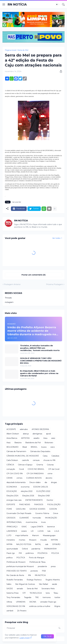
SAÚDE (10, 589)
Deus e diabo (35, 482)
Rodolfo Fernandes (15, 580)
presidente (42, 566)
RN (29, 575)
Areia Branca (12, 438)
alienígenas (37, 434)
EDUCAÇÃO (12, 491)
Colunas (50, 465)
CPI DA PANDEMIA (35, 474)
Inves (43, 522)
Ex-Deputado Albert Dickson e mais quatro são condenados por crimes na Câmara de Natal (39, 373)
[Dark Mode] (58, 4)
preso (53, 566)
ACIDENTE (11, 429)
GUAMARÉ (24, 518)
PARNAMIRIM (50, 549)
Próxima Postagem (55, 284)
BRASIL (34, 447)
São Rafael (43, 584)
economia (25, 487)
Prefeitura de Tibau (37, 562)
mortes (22, 540)
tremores (47, 597)
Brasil (25, 447)
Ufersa (9, 602)
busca (44, 447)
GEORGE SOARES (37, 509)
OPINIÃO (56, 544)
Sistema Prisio (13, 593)
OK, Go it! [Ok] (47, 636)
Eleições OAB (44, 496)
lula (49, 531)
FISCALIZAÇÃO (54, 505)
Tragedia (28, 597)
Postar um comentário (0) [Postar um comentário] (33, 275)
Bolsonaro (49, 443)
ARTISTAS (25, 438)
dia (46, 482)
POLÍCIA (55, 553)
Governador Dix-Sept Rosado (19, 513)
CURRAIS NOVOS (34, 478)
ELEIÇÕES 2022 (43, 491)
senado (20, 589)
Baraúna (18, 443)
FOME (9, 509)
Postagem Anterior (12, 284)
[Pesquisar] (63, 4)
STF (24, 593)
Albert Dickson (13, 434)
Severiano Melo (48, 589)
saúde (55, 584)
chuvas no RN (49, 460)
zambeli (10, 611)
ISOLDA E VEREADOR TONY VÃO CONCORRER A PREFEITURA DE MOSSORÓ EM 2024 (41, 361)
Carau (45, 456)
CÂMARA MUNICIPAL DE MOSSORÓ (23, 456)
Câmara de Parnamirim (16, 451)
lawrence (51, 527)
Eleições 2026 (28, 496)
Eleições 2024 (12, 496)
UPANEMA (21, 602)
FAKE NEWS (25, 505)
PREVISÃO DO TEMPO (17, 571)
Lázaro (24, 531)
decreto (49, 478)
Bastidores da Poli (33, 443)
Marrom (36, 535)
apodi (48, 434)
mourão (44, 540)
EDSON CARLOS (41, 487)
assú (53, 438)
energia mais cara (14, 500)
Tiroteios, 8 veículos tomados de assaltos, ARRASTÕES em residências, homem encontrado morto (40, 348)
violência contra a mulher (40, 606)
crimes (19, 478)
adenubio (24, 429)
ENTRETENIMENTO (34, 500)
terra (48, 593)
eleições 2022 (27, 491)
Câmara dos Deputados (40, 451)
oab (47, 544)
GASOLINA (21, 509)
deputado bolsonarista (16, 482)
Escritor (50, 500)
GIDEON (53, 509)
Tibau (56, 593)
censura (36, 460)
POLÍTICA (21, 558)
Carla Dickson (12, 460)
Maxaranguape (49, 535)
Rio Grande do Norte (15, 575)
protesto (34, 571)
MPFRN (54, 540)
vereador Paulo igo (48, 602)
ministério (11, 540)
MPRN (9, 544)
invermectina (31, 522)
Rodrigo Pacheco (34, 580)
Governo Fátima (42, 513)
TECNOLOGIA (36, 593)
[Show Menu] (4, 4)
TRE (37, 597)
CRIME (10, 478)
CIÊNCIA (10, 465)
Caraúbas (55, 456)
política (9, 558)
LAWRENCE (12, 531)
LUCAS (41, 531)
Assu (45, 438)
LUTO (9, 535)
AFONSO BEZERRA (40, 429)
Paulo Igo (11, 553)
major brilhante (22, 535)
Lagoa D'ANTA (37, 527)
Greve (56, 513)
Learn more (24, 638)
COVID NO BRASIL (36, 469)
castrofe (25, 460)
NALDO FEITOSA (24, 544)
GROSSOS (11, 518)
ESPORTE (11, 505)
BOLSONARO (12, 447)
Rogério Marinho (53, 580)
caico (53, 447)
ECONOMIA (12, 487)
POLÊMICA (42, 553)
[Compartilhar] (60, 71)
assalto (37, 438)
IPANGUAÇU (12, 527)
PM (20, 553)
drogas (54, 482)
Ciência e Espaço (25, 465)
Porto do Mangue (37, 558)
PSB (44, 571)
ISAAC (24, 527)
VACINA (33, 602)
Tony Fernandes (13, 597)
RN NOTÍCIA (17, 4)
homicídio (37, 518)
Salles (9, 584)
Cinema (40, 465)
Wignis (57, 606)
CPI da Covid (54, 469)
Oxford (25, 549)
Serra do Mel (23, 50)
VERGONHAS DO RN (16, 606)
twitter (57, 597)
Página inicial (10, 50)
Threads (8, 298)
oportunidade (12, 549)
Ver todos (56, 238)
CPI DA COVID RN (15, 474)
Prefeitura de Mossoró (16, 562)
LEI (32, 531)
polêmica (30, 553)
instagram (9, 302)
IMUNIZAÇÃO (51, 518)
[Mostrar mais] (55, 209)
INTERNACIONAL (14, 522)
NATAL (38, 544)
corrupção (11, 469)
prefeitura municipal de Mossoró (20, 566)
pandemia (36, 549)
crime (50, 474)
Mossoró (33, 540)
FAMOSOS (39, 505)
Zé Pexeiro (22, 611)
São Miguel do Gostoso (25, 584)
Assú (9, 443)
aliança (26, 434)
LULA (57, 531)
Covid (21, 469)
